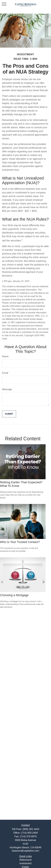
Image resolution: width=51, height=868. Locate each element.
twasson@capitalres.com (25, 851)
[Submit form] (9, 414)
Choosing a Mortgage (14, 595)
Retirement (25, 860)
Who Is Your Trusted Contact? (20, 542)
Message (7, 389)
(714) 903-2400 (29, 833)
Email (5, 373)
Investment (25, 863)
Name (5, 356)
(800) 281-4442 (31, 829)
